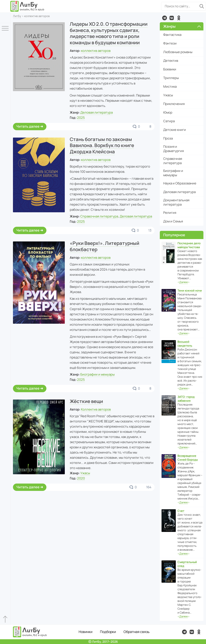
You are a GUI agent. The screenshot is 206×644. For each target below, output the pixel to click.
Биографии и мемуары (97, 374)
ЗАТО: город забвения (186, 399)
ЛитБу (17, 16)
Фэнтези (170, 43)
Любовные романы (178, 52)
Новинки (86, 632)
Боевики (170, 69)
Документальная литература (176, 202)
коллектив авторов (96, 51)
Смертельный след (187, 564)
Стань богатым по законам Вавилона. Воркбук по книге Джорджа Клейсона (102, 145)
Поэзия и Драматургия (174, 149)
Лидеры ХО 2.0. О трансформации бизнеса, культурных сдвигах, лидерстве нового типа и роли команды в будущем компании (109, 33)
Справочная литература (99, 216)
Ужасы (85, 473)
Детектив (171, 61)
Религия (170, 213)
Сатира (169, 121)
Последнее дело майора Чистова (189, 245)
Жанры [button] (182, 26)
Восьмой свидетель (185, 344)
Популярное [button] (174, 235)
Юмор (168, 112)
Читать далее (28, 126)
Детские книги (175, 130)
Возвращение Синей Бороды (188, 458)
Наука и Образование (180, 183)
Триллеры (171, 78)
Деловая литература (97, 112)
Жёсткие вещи (86, 401)
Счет (181, 511)
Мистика (170, 86)
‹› (184, 282)
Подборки (108, 632)
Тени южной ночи (190, 290)
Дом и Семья (173, 221)
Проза (168, 138)
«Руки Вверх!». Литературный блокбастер (105, 246)
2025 (81, 118)
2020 (81, 478)
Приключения (174, 104)
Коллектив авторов (96, 409)
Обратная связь (137, 632)
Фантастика (172, 35)
